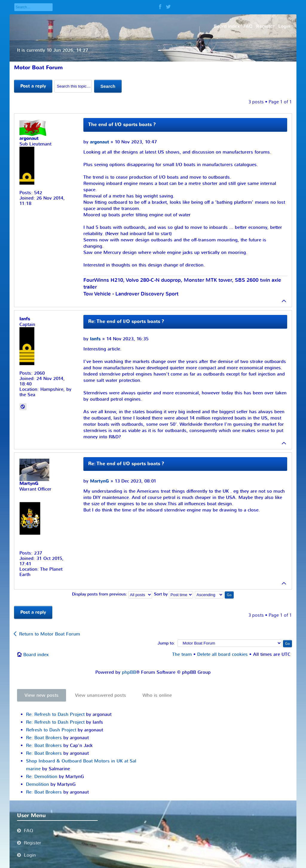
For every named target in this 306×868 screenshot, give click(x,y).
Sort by (173, 594)
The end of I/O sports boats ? (122, 125)
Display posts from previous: (112, 594)
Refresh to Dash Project (51, 730)
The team (182, 654)
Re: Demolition (42, 777)
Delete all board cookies (222, 654)
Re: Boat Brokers (44, 738)
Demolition (38, 784)
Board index (36, 655)
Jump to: (166, 643)
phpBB (129, 672)
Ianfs (95, 339)
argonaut (100, 142)
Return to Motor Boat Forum (50, 634)
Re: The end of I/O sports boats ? (126, 322)
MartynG (100, 481)
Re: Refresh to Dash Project (55, 714)
